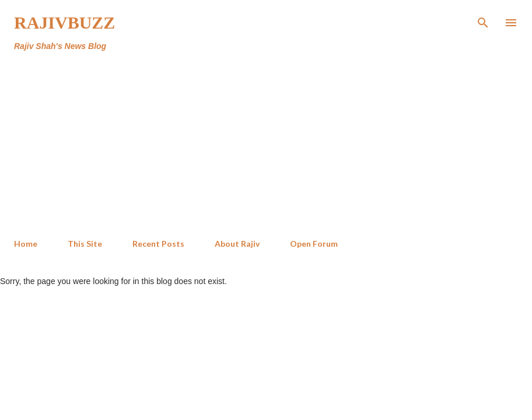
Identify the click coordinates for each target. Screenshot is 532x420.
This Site (85, 244)
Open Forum (314, 244)
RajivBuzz (64, 22)
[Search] (483, 21)
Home (26, 244)
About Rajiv (237, 244)
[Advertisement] (242, 142)
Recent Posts (158, 244)
